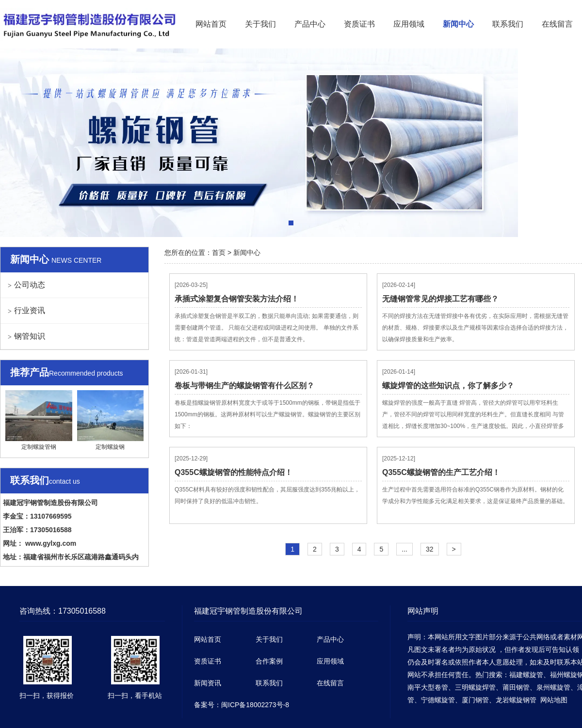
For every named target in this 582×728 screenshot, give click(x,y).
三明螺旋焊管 (475, 687)
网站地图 (554, 700)
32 (430, 549)
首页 (219, 253)
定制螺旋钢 (111, 420)
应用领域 (409, 24)
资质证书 (359, 24)
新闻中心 (458, 24)
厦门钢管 (475, 700)
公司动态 (30, 285)
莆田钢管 (516, 687)
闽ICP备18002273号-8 (255, 705)
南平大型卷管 (428, 687)
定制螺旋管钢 (39, 420)
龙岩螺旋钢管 (516, 700)
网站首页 (211, 24)
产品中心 (310, 24)
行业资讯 (30, 310)
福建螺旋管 (526, 675)
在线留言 (557, 24)
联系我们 (508, 24)
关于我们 (260, 24)
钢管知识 (30, 336)
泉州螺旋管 (553, 687)
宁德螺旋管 (438, 700)
